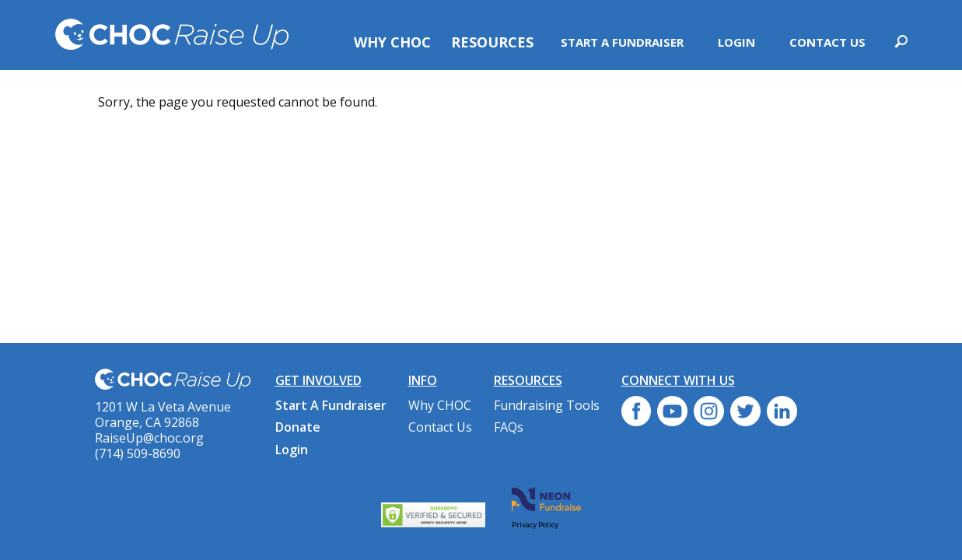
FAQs (509, 427)
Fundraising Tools (547, 405)
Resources (492, 42)
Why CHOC (392, 42)
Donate (298, 427)
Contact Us (827, 42)
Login (736, 42)
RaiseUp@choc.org (149, 438)
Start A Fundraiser (622, 42)
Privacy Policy (535, 524)
